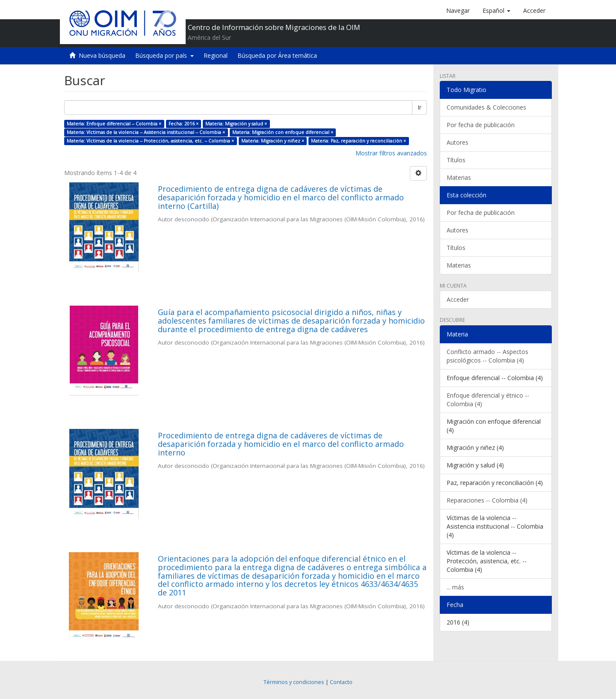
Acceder (458, 299)
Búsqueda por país (164, 55)
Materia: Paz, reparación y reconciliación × (358, 141)
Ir (419, 107)
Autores (458, 142)
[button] (496, 11)
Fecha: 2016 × (184, 124)
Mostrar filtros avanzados (391, 153)
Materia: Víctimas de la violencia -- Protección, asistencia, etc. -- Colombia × (150, 141)
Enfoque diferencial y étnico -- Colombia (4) (488, 400)
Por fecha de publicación (481, 125)
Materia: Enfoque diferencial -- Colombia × (114, 124)
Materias (459, 177)
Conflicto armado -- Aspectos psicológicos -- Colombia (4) (487, 356)
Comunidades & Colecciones (486, 107)
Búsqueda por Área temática (277, 55)
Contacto (341, 682)
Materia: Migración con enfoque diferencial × (283, 132)
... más (455, 587)
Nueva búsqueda (102, 55)
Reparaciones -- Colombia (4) (487, 500)
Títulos (456, 160)
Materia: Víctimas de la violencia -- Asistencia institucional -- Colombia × (146, 132)
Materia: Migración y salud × (236, 124)
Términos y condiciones (294, 682)
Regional (216, 55)
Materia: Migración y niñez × (273, 141)
